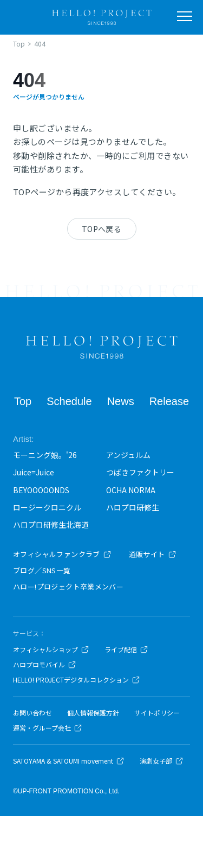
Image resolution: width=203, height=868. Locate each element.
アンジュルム (128, 455)
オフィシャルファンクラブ (62, 554)
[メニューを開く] (185, 16)
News (121, 401)
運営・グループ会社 (48, 728)
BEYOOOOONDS (41, 490)
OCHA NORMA (131, 490)
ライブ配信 (126, 650)
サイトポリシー (157, 713)
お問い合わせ (32, 713)
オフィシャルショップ (51, 650)
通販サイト (153, 554)
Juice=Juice (34, 472)
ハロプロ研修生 (133, 507)
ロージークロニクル (47, 507)
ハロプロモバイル (45, 665)
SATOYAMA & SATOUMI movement (69, 761)
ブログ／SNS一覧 (42, 570)
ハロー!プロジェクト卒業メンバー (68, 587)
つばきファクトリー (140, 472)
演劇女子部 (162, 761)
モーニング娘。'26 (45, 455)
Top (23, 401)
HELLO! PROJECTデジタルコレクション (77, 680)
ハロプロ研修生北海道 (51, 525)
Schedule (69, 401)
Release (169, 401)
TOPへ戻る (102, 229)
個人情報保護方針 (93, 713)
